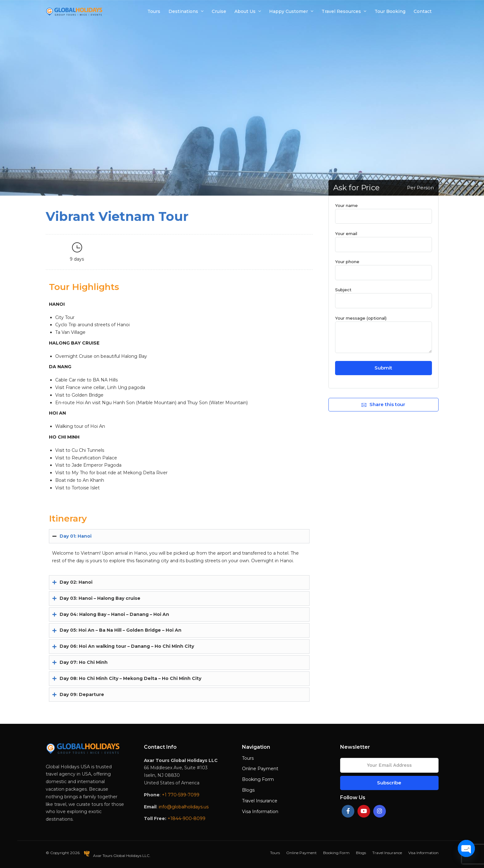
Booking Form (258, 779)
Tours (154, 11)
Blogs (248, 790)
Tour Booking (390, 11)
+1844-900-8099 (186, 818)
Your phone (383, 267)
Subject (383, 295)
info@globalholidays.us (184, 807)
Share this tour (383, 404)
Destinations (183, 11)
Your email (383, 239)
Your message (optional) (383, 335)
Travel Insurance (260, 801)
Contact (423, 11)
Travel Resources (341, 11)
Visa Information (260, 812)
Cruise (219, 11)
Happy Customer (289, 11)
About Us (245, 11)
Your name (383, 211)
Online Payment (260, 769)
